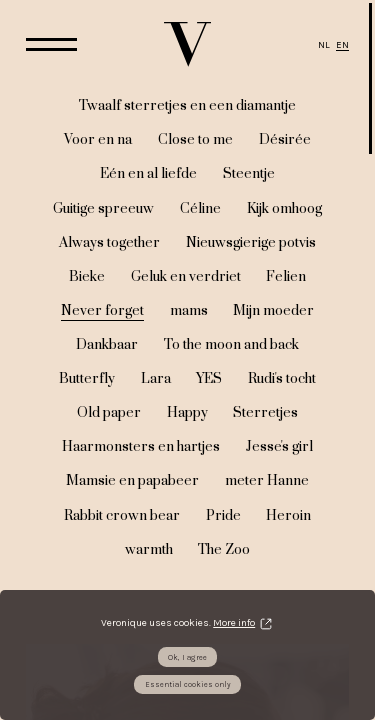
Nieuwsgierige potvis (251, 243)
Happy (187, 413)
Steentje (249, 174)
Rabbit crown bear (122, 516)
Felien (286, 277)
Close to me (195, 140)
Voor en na (98, 140)
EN (342, 44)
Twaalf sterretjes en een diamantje (187, 106)
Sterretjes (265, 413)
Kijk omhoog (284, 209)
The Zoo (224, 550)
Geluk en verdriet (186, 277)
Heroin (288, 516)
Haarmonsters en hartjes (141, 447)
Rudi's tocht (282, 379)
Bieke (87, 277)
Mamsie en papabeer (132, 481)
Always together (109, 243)
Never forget (102, 311)
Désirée (285, 140)
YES (209, 379)
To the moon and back (231, 345)
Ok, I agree (187, 657)
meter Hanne (267, 481)
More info (234, 623)
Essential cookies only (188, 684)
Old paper (109, 413)
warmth (149, 550)
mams (189, 311)
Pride (223, 516)
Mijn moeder (273, 311)
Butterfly (87, 379)
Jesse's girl (279, 447)
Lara (156, 379)
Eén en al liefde (148, 174)
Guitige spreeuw (103, 209)
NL (324, 44)
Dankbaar (107, 345)
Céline (200, 209)
